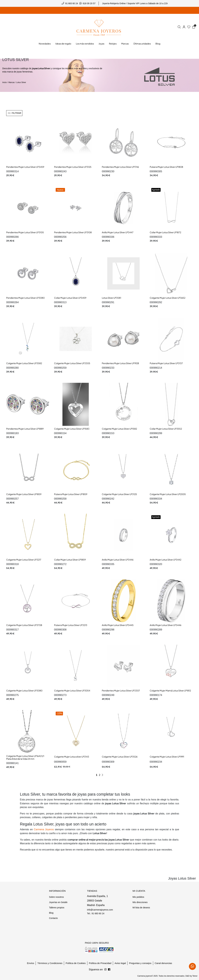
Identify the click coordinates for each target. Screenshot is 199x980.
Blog (51, 913)
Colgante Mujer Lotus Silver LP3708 (24, 625)
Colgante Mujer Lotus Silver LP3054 (72, 690)
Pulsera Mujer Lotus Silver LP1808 (166, 167)
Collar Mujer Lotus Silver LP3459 (70, 298)
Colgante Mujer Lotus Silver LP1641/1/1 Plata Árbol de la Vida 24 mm (25, 757)
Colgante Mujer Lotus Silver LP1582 (119, 429)
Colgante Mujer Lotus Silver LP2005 (168, 494)
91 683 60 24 (72, 3)
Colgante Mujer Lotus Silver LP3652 (168, 298)
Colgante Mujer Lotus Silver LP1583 (72, 429)
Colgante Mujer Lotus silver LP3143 (72, 757)
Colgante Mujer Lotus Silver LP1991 (167, 757)
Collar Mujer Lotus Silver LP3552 (166, 429)
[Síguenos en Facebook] (105, 970)
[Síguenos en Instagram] (109, 970)
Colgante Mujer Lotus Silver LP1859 (24, 494)
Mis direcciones (140, 902)
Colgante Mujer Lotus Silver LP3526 (120, 757)
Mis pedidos (138, 897)
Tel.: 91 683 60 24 (96, 913)
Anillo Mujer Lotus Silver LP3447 (118, 232)
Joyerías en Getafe (58, 902)
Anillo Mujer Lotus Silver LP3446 (118, 560)
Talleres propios (57, 908)
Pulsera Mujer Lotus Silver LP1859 (71, 494)
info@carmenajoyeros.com (100, 910)
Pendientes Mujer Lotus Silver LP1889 (25, 429)
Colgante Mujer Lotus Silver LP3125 (119, 494)
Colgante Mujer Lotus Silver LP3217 (24, 560)
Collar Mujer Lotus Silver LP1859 (70, 560)
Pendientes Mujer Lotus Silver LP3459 (25, 167)
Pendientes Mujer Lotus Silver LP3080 (25, 298)
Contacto (53, 918)
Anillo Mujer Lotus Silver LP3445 (118, 625)
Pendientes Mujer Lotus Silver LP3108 (73, 232)
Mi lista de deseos (141, 908)
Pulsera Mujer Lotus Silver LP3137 (166, 363)
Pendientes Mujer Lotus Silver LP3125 (73, 167)
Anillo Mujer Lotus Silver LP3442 (165, 560)
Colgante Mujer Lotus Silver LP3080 (24, 690)
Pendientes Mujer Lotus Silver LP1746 (120, 167)
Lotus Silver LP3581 (111, 298)
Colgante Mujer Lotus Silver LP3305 (72, 363)
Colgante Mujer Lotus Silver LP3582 (24, 363)
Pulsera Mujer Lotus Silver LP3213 (71, 625)
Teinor (195, 976)
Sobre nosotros (56, 897)
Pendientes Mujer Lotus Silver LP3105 (25, 232)
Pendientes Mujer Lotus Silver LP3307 (121, 690)
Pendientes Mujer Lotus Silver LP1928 (120, 363)
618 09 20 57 (89, 3)
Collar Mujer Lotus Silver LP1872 (165, 232)
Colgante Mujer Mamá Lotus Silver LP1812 (170, 690)
